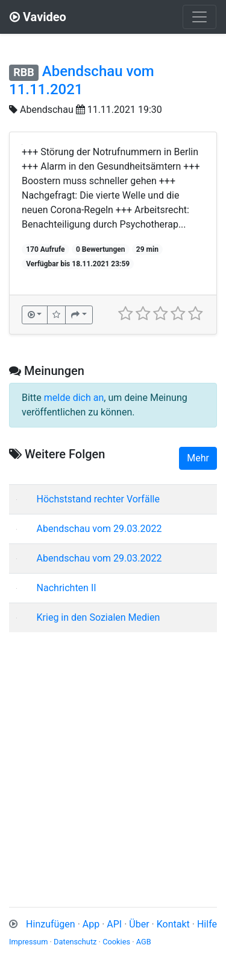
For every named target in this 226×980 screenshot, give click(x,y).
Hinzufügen (51, 924)
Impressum (28, 942)
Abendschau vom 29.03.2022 (99, 529)
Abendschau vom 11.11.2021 (82, 80)
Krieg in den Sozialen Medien (99, 617)
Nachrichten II (67, 588)
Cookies (116, 942)
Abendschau (47, 110)
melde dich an (74, 398)
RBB (24, 72)
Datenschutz (75, 942)
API (114, 924)
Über (139, 924)
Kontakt (173, 924)
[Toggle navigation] (199, 17)
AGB (144, 942)
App (91, 924)
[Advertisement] (113, 755)
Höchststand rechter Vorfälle (98, 499)
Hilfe (207, 924)
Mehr (198, 458)
